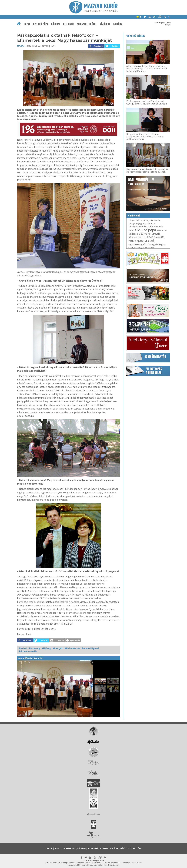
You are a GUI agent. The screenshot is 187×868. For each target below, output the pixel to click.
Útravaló (156, 234)
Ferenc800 (159, 237)
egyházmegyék (138, 244)
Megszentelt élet (87, 24)
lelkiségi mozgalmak (144, 248)
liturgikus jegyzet (137, 223)
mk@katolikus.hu (115, 863)
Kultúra (118, 24)
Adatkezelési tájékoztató (110, 865)
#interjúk (58, 648)
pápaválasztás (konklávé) (141, 237)
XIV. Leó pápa (41, 24)
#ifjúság (46, 648)
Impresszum (72, 865)
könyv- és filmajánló (138, 220)
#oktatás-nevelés (28, 651)
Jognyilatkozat (95, 865)
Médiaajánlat (83, 865)
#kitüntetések (72, 648)
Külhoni (56, 24)
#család (23, 648)
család (149, 240)
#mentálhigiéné (90, 648)
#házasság (34, 648)
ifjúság (140, 241)
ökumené (145, 234)
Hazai (27, 24)
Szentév (154, 227)
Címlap (49, 848)
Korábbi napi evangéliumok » (156, 209)
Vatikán (132, 241)
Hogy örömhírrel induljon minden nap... (145, 184)
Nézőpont (105, 24)
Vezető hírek (136, 36)
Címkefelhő (134, 216)
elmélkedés (154, 220)
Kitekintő (69, 24)
